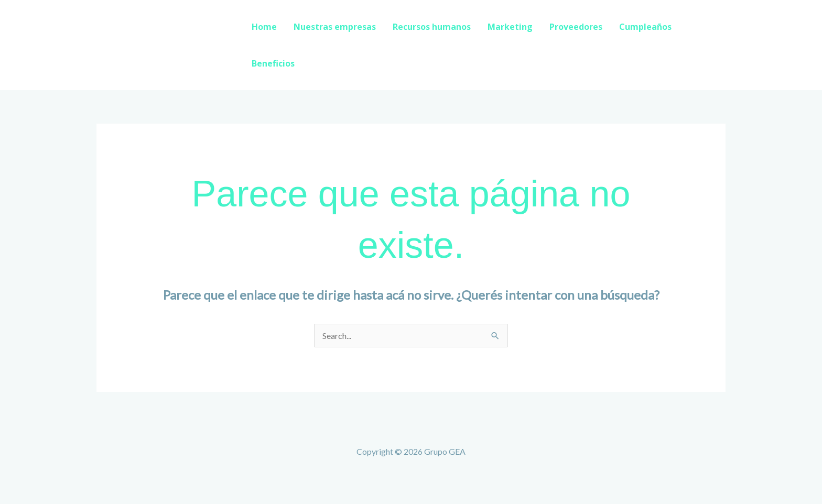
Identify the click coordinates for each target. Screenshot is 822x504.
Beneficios (273, 63)
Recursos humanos (432, 27)
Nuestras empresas (335, 27)
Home (264, 27)
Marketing (510, 27)
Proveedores (576, 27)
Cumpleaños (645, 27)
